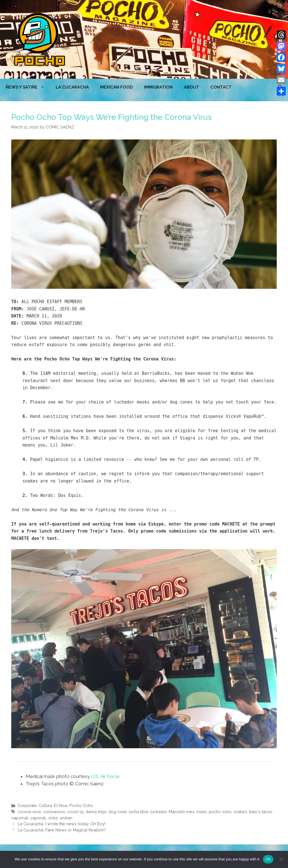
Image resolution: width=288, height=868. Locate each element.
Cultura (45, 805)
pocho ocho (220, 812)
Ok (268, 859)
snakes (240, 812)
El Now (61, 805)
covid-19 (75, 812)
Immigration (158, 87)
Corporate (27, 805)
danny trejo (96, 812)
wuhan (66, 818)
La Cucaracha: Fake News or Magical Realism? (62, 830)
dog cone (118, 812)
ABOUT (192, 87)
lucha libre (139, 812)
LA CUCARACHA (72, 87)
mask (202, 812)
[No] (281, 859)
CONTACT (221, 87)
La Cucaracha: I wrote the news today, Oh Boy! (62, 824)
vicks (53, 818)
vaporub (38, 818)
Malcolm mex (182, 812)
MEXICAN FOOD (116, 87)
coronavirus (54, 812)
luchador (159, 812)
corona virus (29, 812)
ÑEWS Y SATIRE (28, 87)
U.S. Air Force (105, 776)
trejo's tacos (261, 812)
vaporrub (20, 818)
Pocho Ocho (81, 805)
